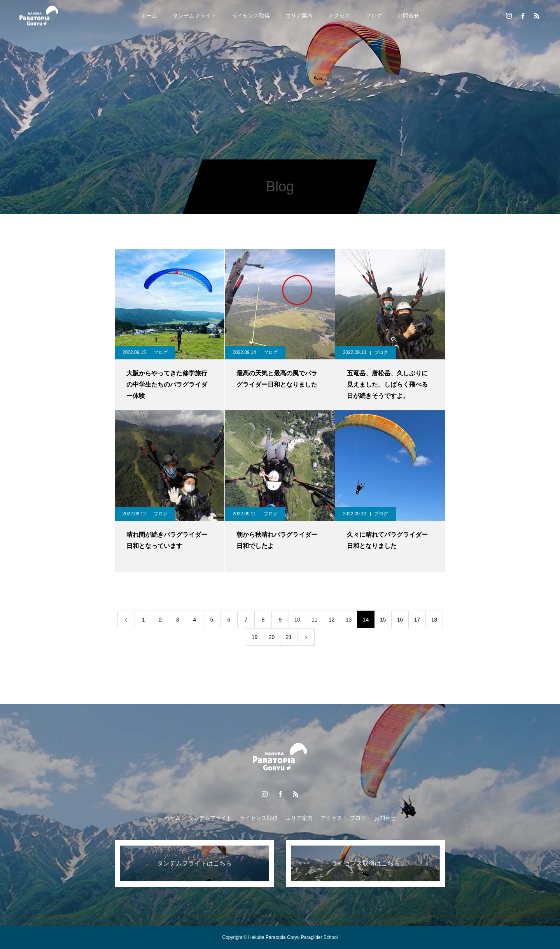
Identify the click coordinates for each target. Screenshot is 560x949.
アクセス (339, 16)
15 (383, 620)
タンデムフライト (194, 16)
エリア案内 (299, 16)
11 (315, 620)
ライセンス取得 (251, 16)
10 (297, 620)
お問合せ (408, 16)
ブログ (374, 16)
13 (349, 620)
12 (332, 620)
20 (272, 637)
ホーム (149, 16)
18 (434, 620)
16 (400, 620)
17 (417, 620)
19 (255, 637)
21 (289, 637)
